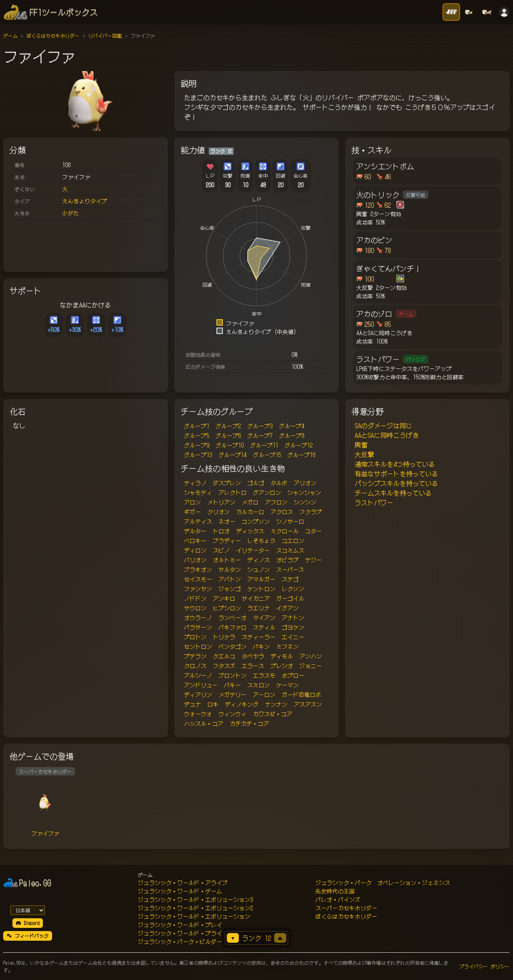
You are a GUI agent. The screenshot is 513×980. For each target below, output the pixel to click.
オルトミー (227, 560)
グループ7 (260, 435)
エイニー (293, 637)
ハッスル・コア (204, 723)
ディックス (250, 531)
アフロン (276, 502)
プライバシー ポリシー (485, 966)
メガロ (250, 502)
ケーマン (287, 685)
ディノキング (242, 704)
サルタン (230, 569)
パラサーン (198, 627)
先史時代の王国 (335, 891)
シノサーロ (290, 521)
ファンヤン (198, 589)
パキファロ (232, 627)
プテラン (195, 656)
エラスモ (264, 675)
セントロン (198, 646)
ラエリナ (259, 608)
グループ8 (292, 435)
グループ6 (228, 435)
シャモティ (198, 492)
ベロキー (195, 541)
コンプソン (256, 521)
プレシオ (282, 666)
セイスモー (198, 579)
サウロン (195, 608)
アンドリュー (201, 685)
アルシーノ (198, 675)
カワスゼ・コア (273, 714)
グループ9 (197, 445)
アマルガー (261, 579)
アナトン (293, 618)
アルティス (198, 521)
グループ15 (267, 455)
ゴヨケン (293, 627)
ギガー (192, 512)
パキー (232, 685)
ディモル (282, 656)
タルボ (279, 483)
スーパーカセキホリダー (346, 908)
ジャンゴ (230, 589)
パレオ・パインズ (338, 899)
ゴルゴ (256, 483)
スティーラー (259, 637)
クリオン (218, 512)
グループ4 (292, 426)
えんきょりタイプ (85, 201)
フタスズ (224, 666)
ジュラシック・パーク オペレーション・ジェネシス (383, 883)
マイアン (264, 618)
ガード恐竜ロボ (301, 695)
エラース (253, 666)
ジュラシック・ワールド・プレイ (180, 925)
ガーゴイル (290, 598)
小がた (71, 213)
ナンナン (276, 704)
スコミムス (290, 550)
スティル (264, 627)
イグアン (287, 608)
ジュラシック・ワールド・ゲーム (180, 891)
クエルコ (224, 656)
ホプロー (293, 675)
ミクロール (285, 531)
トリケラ (224, 637)
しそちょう (261, 541)
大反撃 (364, 454)
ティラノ (195, 483)
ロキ (213, 704)
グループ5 (197, 435)
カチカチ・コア (249, 723)
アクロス (282, 512)
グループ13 (198, 455)
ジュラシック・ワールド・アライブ (183, 883)
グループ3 (260, 426)
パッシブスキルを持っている (396, 483)
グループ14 (232, 455)
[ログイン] (504, 12)
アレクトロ (232, 492)
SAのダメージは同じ (384, 425)
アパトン (230, 579)
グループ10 (230, 445)
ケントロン (261, 589)
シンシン (305, 502)
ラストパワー (374, 502)
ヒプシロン (227, 608)
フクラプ (311, 512)
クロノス (195, 666)
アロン (192, 502)
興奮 (361, 445)
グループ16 (301, 455)
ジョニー (311, 666)
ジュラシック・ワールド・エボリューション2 (195, 908)
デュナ (192, 704)
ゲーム (10, 35)
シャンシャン (304, 492)
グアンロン (267, 492)
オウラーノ (198, 618)
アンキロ (224, 598)
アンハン (311, 656)
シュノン (259, 569)
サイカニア (256, 598)
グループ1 (197, 426)
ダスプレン (227, 483)
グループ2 (228, 426)
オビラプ (287, 560)
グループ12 (299, 445)
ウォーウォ (198, 714)
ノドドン (195, 598)
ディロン (195, 550)
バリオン (195, 560)
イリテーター (253, 550)
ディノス (259, 560)
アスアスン (308, 704)
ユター (313, 531)
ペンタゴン (232, 646)
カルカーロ (250, 512)
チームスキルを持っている (393, 493)
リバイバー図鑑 (105, 35)
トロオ (221, 531)
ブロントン (232, 675)
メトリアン (221, 502)
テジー (313, 560)
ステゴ (290, 579)
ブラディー (227, 541)
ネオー (227, 521)
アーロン (264, 695)
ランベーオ (232, 618)
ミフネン (287, 646)
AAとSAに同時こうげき (387, 435)
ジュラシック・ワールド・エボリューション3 (195, 899)
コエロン (293, 541)
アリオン (305, 483)
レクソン (293, 589)
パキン (261, 646)
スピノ (221, 550)
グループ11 (264, 445)
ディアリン (198, 695)
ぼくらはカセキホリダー (53, 35)
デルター (195, 531)
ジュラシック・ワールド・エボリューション (194, 916)
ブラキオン (198, 569)
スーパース (290, 569)
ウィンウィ (232, 714)
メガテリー (232, 695)
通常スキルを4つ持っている (395, 464)
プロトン (195, 637)
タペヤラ (253, 656)
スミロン (259, 685)
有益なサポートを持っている (396, 474)
